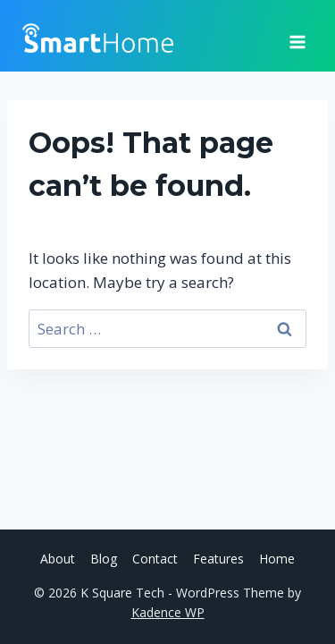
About (58, 559)
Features (218, 559)
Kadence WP (168, 612)
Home (277, 559)
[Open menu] (297, 36)
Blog (104, 559)
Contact (155, 559)
